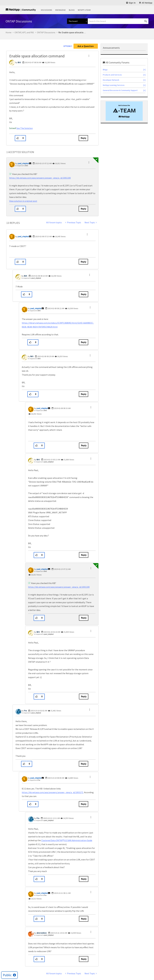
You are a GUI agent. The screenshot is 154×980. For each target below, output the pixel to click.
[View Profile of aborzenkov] (42, 933)
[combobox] (118, 21)
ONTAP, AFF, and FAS (24, 32)
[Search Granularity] (77, 21)
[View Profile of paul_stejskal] (23, 163)
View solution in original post (23, 201)
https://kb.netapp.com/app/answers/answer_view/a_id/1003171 (53, 792)
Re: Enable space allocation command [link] (72, 32)
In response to (22, 166)
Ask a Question (86, 46)
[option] (124, 111)
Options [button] (67, 46)
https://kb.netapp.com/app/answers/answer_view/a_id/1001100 (40, 178)
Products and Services (112, 75)
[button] (89, 56)
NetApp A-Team (84, 10)
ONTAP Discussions (46, 32)
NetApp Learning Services (114, 85)
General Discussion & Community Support (120, 90)
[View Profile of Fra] (25, 711)
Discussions (47, 10)
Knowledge (61, 10)
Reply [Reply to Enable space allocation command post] (83, 138)
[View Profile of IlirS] (19, 62)
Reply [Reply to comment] (83, 209)
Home (9, 32)
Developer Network (111, 80)
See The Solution (25, 128)
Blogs (72, 10)
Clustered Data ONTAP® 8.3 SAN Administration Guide (67, 840)
